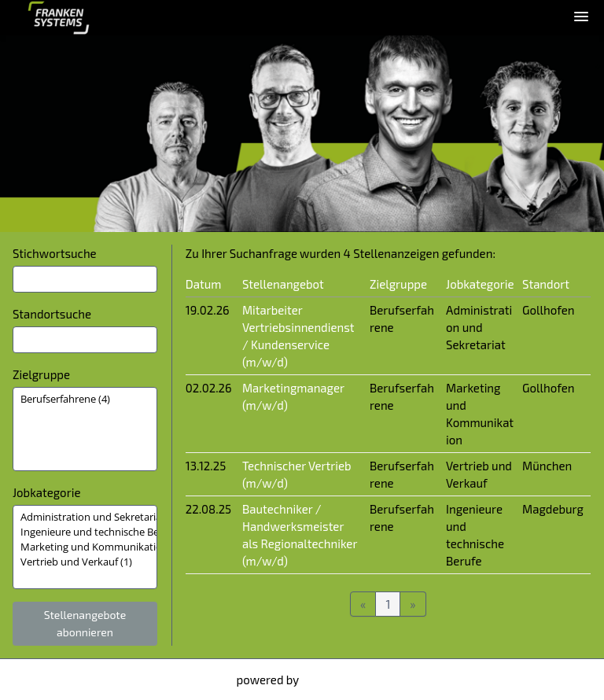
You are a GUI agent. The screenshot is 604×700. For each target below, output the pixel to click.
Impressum (46, 680)
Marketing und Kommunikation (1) (85, 547)
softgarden (331, 680)
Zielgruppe (41, 374)
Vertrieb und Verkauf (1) (85, 562)
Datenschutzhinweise (144, 680)
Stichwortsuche (55, 253)
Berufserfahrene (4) (85, 399)
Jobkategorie (46, 492)
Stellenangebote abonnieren (85, 623)
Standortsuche (52, 314)
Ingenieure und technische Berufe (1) (85, 532)
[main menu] (581, 17)
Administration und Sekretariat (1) (85, 517)
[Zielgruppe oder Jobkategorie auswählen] (85, 429)
